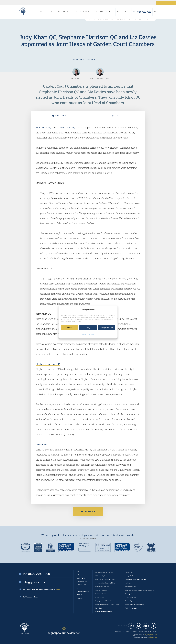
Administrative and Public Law (104, 572)
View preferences (107, 328)
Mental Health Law (130, 587)
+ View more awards (88, 538)
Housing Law (129, 572)
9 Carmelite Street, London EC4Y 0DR (42, 589)
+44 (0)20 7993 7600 (142, 12)
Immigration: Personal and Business (135, 579)
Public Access (88, 12)
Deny (88, 328)
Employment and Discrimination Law (106, 601)
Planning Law (129, 594)
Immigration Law (130, 576)
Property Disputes (130, 597)
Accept (69, 328)
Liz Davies (97, 92)
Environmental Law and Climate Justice (107, 604)
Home (79, 571)
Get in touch (88, 511)
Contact (127, 12)
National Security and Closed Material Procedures (139, 590)
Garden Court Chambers (23, 12)
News (78, 588)
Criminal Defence (101, 594)
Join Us (119, 12)
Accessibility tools (166, 3)
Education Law (100, 597)
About (42, 12)
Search (155, 12)
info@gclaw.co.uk (34, 582)
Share (116, 116)
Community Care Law (102, 587)
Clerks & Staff (63, 12)
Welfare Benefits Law (131, 608)
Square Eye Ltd (152, 637)
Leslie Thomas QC (67, 128)
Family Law (99, 608)
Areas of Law (75, 12)
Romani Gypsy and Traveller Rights (135, 604)
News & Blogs (100, 12)
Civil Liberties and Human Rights (105, 579)
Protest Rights (129, 601)
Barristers (52, 12)
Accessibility (118, 631)
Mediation (128, 583)
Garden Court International (103, 612)
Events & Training (83, 591)
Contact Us (60, 116)
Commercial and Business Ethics (105, 583)
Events (112, 12)
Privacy (92, 334)
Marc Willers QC (44, 128)
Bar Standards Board (151, 634)
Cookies (83, 334)
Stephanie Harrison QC (59, 92)
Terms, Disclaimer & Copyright (148, 631)
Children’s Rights (101, 576)
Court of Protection (101, 590)
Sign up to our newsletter (64, 633)
